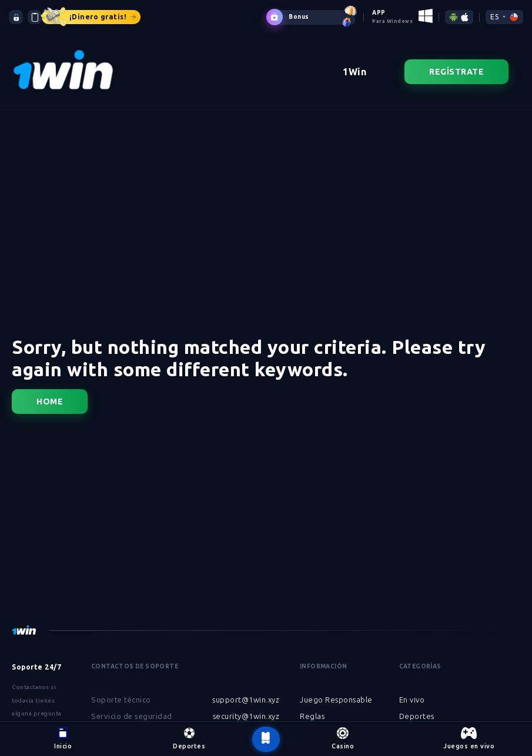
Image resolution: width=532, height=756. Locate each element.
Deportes (417, 716)
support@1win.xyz (246, 700)
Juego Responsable (336, 700)
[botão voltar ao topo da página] (266, 739)
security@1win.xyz (246, 716)
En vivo (412, 700)
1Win (354, 72)
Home (50, 402)
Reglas (312, 716)
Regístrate (456, 72)
